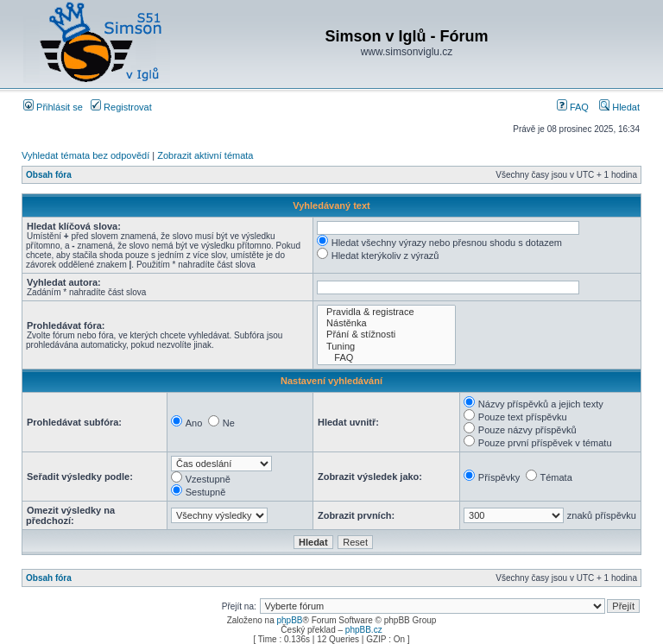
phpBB (289, 620)
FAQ (573, 107)
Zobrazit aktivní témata (205, 155)
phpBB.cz (364, 630)
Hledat (619, 107)
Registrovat (121, 107)
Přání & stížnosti (386, 335)
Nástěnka (386, 323)
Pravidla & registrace (386, 312)
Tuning (386, 347)
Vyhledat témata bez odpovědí (85, 155)
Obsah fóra (49, 175)
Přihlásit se (53, 107)
